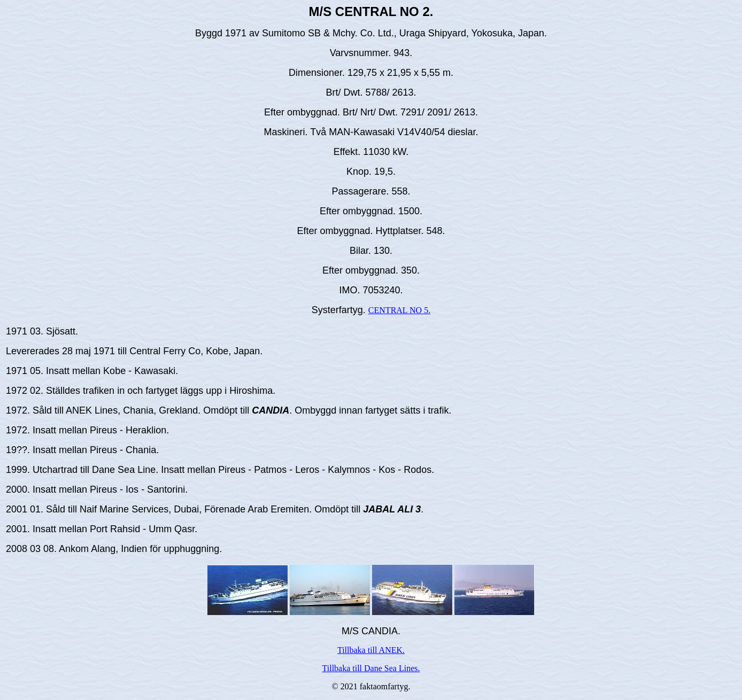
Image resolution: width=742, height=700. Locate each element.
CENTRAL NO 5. (399, 310)
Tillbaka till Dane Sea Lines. (371, 668)
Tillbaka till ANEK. (371, 650)
